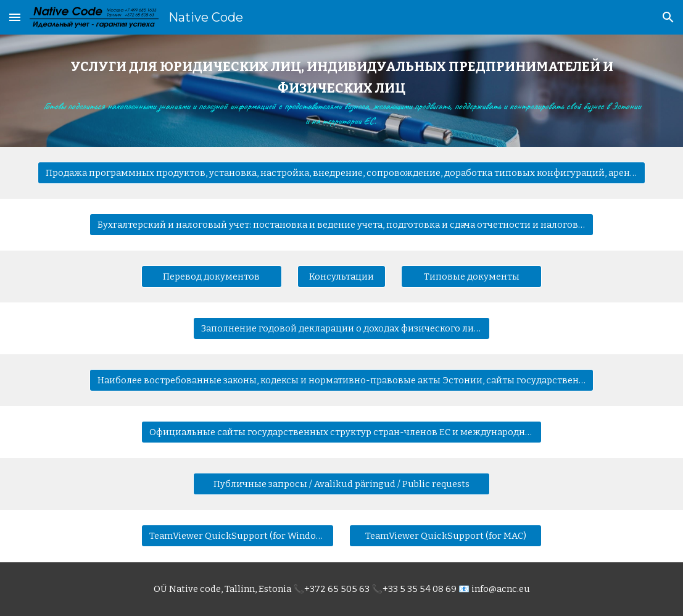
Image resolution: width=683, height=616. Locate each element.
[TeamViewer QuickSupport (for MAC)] (445, 536)
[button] (15, 17)
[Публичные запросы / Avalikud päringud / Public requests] (341, 484)
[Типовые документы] (471, 277)
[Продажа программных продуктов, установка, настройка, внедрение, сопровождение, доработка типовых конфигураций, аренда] (342, 173)
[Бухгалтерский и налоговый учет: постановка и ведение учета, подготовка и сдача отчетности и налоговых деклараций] (341, 225)
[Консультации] (341, 277)
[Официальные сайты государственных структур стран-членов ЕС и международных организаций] (341, 432)
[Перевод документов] (212, 277)
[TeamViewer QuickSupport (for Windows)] (238, 536)
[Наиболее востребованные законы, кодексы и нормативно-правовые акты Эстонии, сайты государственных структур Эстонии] (341, 381)
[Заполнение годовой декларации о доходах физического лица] (341, 329)
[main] (342, 91)
